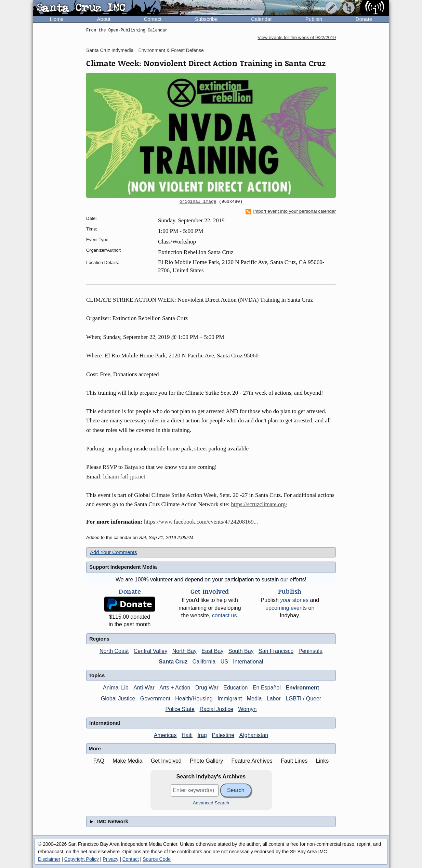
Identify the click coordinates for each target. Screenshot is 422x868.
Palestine (223, 735)
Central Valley (150, 651)
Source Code (157, 859)
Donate (364, 19)
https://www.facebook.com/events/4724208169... (201, 522)
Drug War (207, 688)
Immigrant (230, 699)
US (224, 662)
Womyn (248, 709)
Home (57, 19)
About (104, 19)
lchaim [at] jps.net (124, 477)
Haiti (187, 735)
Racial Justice (216, 709)
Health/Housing (194, 699)
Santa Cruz (173, 662)
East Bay (212, 651)
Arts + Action (175, 688)
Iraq (202, 735)
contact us (225, 615)
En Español (267, 688)
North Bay (184, 651)
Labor (274, 699)
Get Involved (166, 761)
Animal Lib (116, 688)
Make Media (127, 761)
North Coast (114, 651)
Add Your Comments (114, 552)
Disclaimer (49, 859)
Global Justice (118, 699)
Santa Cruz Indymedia (110, 50)
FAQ (99, 761)
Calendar (261, 19)
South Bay (241, 651)
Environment (302, 688)
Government (155, 699)
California (204, 662)
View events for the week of (297, 37)
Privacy (110, 859)
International (248, 662)
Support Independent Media (123, 567)
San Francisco (276, 651)
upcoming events (286, 608)
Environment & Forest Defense (171, 50)
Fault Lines (294, 761)
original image (198, 202)
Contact (153, 19)
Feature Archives (252, 761)
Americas (165, 735)
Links (322, 761)
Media (254, 699)
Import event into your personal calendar (291, 211)
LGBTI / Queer (303, 699)
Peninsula (311, 651)
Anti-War (144, 688)
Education (235, 688)
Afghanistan (254, 735)
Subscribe (206, 19)
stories (294, 600)
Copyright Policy (82, 859)
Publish (314, 19)
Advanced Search (211, 803)
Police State (180, 709)
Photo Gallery (206, 761)
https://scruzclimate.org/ (259, 504)
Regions (99, 639)
